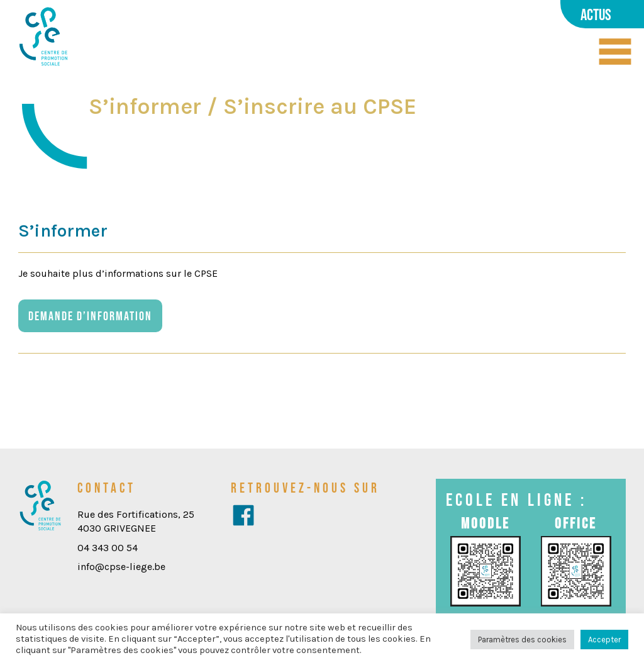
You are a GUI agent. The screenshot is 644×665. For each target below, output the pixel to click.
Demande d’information (90, 316)
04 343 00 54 (108, 548)
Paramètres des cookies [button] (522, 640)
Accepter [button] (604, 640)
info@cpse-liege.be (121, 567)
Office (576, 523)
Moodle (486, 523)
